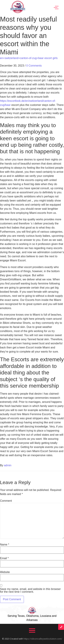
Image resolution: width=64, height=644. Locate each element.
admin (8, 465)
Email (4, 558)
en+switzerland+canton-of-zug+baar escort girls (29, 58)
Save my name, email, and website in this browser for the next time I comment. (30, 590)
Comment (6, 501)
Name (5, 545)
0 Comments (34, 66)
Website (5, 572)
